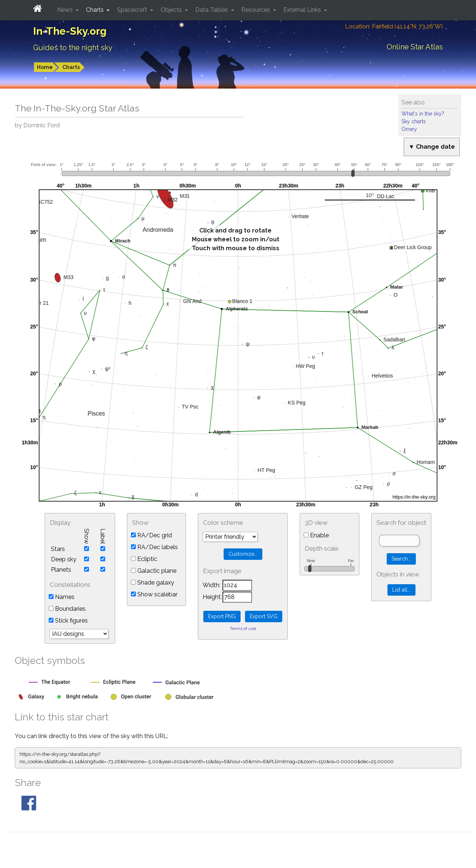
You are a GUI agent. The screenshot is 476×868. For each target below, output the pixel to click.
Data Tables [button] (212, 10)
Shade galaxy (153, 583)
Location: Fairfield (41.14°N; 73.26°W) (394, 26)
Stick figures (68, 621)
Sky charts (414, 121)
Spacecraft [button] (133, 10)
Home (45, 67)
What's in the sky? (423, 114)
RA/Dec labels (154, 547)
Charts (71, 67)
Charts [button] (96, 10)
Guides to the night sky (73, 48)
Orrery (409, 129)
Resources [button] (256, 10)
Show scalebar (154, 594)
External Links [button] (303, 10)
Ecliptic (144, 559)
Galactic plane (154, 571)
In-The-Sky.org (70, 31)
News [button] (66, 10)
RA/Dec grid (151, 535)
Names (62, 597)
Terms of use (243, 628)
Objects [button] (172, 10)
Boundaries (67, 609)
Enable (316, 535)
